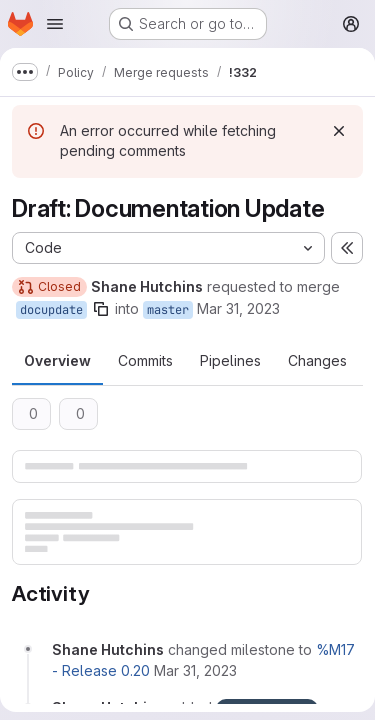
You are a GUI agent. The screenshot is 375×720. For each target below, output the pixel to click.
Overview (57, 360)
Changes (317, 360)
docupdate (51, 310)
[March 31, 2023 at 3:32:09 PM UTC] (195, 670)
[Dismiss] (339, 131)
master (168, 310)
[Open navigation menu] (55, 24)
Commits (145, 360)
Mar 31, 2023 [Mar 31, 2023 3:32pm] (238, 308)
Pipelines (230, 360)
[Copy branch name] (101, 309)
